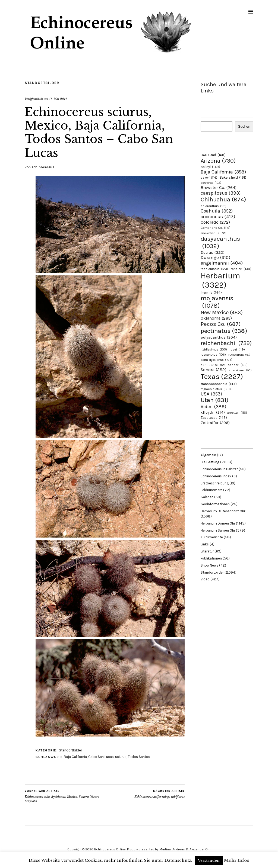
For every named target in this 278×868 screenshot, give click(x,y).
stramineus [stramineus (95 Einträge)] (240, 370)
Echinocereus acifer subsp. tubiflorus (159, 794)
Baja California (75, 757)
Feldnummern (211, 490)
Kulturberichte (212, 537)
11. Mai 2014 (58, 99)
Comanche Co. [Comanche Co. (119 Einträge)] (216, 228)
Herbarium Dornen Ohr (218, 523)
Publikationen (211, 558)
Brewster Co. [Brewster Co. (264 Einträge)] (219, 187)
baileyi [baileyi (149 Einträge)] (210, 167)
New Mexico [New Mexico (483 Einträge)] (222, 312)
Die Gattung (210, 462)
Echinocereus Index (216, 476)
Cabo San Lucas (101, 757)
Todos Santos (139, 757)
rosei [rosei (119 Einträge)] (237, 349)
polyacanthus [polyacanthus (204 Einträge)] (219, 337)
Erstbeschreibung (215, 483)
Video (205, 579)
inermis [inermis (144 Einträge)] (211, 292)
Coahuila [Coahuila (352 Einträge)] (217, 211)
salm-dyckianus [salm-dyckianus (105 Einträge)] (217, 360)
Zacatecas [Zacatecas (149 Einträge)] (214, 418)
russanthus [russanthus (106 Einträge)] (213, 355)
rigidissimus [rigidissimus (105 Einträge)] (214, 350)
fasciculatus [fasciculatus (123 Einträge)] (214, 269)
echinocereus (43, 167)
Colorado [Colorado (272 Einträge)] (215, 222)
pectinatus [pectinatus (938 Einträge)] (224, 331)
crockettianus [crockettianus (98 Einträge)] (214, 233)
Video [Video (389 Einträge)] (213, 407)
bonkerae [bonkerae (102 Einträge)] (211, 183)
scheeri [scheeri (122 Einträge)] (238, 365)
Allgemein (208, 455)
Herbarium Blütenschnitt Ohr (223, 511)
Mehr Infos (237, 860)
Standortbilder (42, 83)
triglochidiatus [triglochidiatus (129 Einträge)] (216, 389)
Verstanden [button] (209, 861)
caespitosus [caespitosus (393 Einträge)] (221, 193)
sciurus (121, 757)
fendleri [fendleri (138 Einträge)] (241, 269)
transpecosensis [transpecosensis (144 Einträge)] (219, 384)
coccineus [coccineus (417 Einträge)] (218, 217)
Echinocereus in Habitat (219, 469)
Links (205, 544)
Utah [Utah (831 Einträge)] (214, 400)
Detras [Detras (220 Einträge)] (213, 252)
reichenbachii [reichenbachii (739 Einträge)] (226, 343)
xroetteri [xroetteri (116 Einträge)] (237, 413)
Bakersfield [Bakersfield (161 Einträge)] (233, 177)
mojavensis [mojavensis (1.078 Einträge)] (217, 302)
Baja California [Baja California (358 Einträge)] (223, 172)
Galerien (207, 497)
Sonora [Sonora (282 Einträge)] (214, 370)
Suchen (244, 126)
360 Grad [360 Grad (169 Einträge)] (213, 155)
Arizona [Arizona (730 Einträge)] (218, 161)
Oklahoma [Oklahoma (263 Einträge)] (216, 318)
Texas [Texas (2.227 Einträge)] (222, 377)
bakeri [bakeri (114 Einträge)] (209, 178)
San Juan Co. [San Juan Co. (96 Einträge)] (213, 365)
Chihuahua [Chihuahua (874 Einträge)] (223, 200)
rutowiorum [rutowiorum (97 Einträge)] (239, 355)
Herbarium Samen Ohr (218, 530)
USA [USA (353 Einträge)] (211, 394)
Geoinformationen (215, 504)
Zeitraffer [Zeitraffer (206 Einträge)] (215, 423)
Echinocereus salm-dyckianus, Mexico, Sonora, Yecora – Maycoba (65, 796)
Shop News (209, 565)
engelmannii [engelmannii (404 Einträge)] (222, 263)
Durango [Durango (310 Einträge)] (215, 257)
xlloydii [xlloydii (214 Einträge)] (213, 412)
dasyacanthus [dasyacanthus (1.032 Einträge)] (220, 242)
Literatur (207, 551)
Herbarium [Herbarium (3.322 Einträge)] (220, 280)
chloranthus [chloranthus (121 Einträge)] (214, 206)
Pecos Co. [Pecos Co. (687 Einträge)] (221, 324)
